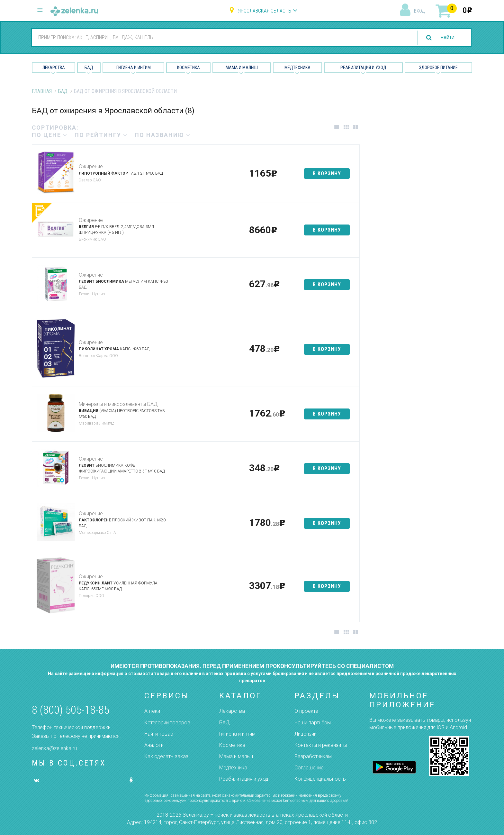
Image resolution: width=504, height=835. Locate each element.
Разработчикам (313, 756)
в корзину (327, 174)
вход (419, 11)
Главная (42, 91)
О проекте (306, 711)
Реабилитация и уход (363, 68)
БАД (89, 68)
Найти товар (159, 734)
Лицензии (306, 734)
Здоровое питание (438, 68)
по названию (163, 135)
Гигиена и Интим (134, 68)
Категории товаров (167, 723)
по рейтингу (101, 135)
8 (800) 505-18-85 (71, 710)
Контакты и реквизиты (321, 745)
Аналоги (154, 745)
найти (446, 38)
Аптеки (152, 711)
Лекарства (54, 68)
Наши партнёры (313, 723)
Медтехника (297, 68)
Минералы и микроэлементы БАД (118, 404)
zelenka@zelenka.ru (54, 748)
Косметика (189, 68)
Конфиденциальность (320, 779)
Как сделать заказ (166, 756)
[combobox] (219, 37)
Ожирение (91, 166)
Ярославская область (265, 11)
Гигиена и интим (237, 734)
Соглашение (309, 768)
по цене (50, 135)
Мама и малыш (242, 68)
